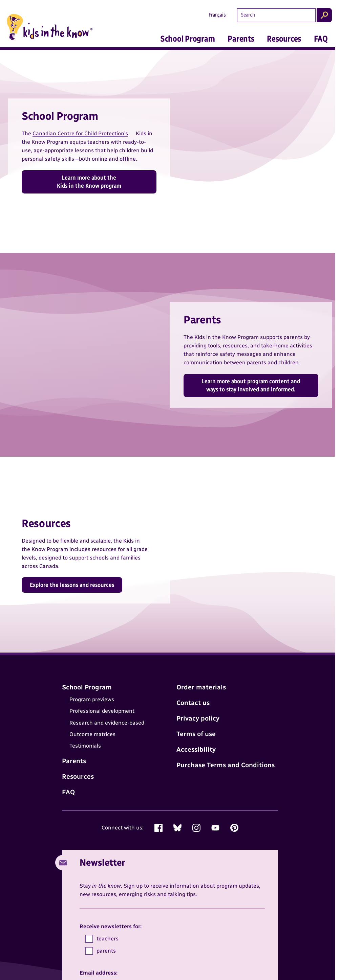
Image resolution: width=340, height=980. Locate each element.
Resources (284, 39)
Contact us (193, 703)
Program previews (92, 699)
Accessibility (196, 749)
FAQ (321, 39)
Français (217, 15)
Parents (241, 39)
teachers (102, 939)
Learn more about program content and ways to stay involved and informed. (251, 385)
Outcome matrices (92, 734)
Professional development (102, 711)
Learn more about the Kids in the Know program (89, 181)
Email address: (99, 973)
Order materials (201, 687)
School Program (188, 39)
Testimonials (85, 746)
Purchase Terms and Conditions (226, 765)
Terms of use (196, 734)
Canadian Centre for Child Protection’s (80, 133)
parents (100, 951)
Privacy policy (198, 718)
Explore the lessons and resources (72, 585)
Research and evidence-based (107, 723)
